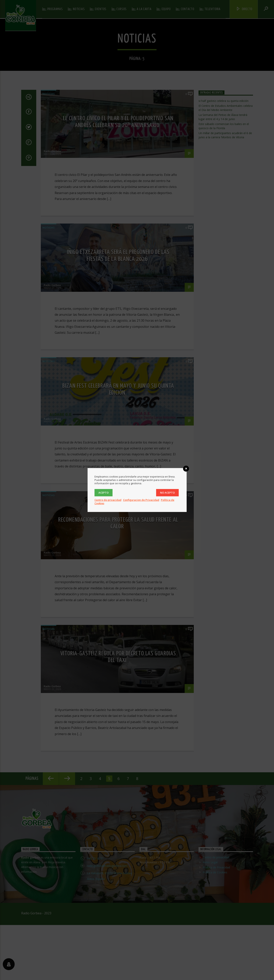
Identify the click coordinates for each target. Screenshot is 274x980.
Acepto (104, 493)
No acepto (167, 493)
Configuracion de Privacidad (141, 500)
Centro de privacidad (108, 500)
